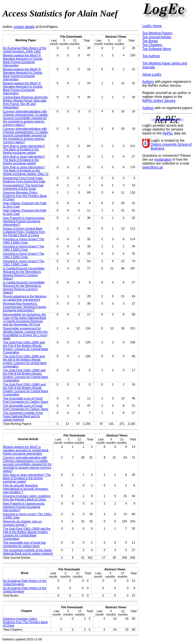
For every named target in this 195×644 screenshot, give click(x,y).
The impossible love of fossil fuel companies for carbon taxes (24, 544)
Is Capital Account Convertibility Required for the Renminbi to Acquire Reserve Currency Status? (24, 273)
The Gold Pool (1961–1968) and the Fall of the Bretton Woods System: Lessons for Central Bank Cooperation (26, 375)
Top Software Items (157, 49)
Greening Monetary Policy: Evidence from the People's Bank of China (25, 196)
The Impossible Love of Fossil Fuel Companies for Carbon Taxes (26, 400)
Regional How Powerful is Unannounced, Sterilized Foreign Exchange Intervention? (25, 307)
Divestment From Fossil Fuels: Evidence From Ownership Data (24, 180)
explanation (163, 160)
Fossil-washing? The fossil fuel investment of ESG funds (23, 187)
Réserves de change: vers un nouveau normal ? (22, 523)
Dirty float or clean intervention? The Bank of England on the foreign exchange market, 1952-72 (26, 170)
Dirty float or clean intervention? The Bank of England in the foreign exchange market (24, 149)
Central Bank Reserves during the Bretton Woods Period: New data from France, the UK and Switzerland (25, 102)
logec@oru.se (153, 167)
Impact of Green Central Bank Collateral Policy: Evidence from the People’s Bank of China (24, 232)
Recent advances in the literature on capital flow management (25, 298)
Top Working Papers (157, 33)
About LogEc (152, 74)
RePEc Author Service (159, 101)
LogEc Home (152, 26)
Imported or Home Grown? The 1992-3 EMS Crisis (24, 241)
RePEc (168, 133)
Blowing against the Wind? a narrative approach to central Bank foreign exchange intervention (26, 450)
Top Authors (151, 56)
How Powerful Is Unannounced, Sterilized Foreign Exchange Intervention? (24, 221)
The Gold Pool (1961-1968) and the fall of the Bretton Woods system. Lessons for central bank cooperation (25, 361)
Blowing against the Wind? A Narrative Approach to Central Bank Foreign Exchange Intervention (23, 60)
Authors (148, 82)
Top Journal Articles (157, 37)
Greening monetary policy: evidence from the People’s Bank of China (27, 498)
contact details (24, 27)
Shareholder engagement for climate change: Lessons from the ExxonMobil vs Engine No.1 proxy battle (25, 333)
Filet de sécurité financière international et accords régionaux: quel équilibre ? (26, 489)
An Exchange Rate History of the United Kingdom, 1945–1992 (25, 50)
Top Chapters (152, 45)
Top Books (150, 41)
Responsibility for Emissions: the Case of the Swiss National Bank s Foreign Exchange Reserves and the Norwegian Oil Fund (25, 319)
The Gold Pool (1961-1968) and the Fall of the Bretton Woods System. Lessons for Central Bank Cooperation (26, 347)
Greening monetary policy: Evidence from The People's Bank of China (25, 622)
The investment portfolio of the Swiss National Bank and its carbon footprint (23, 416)
